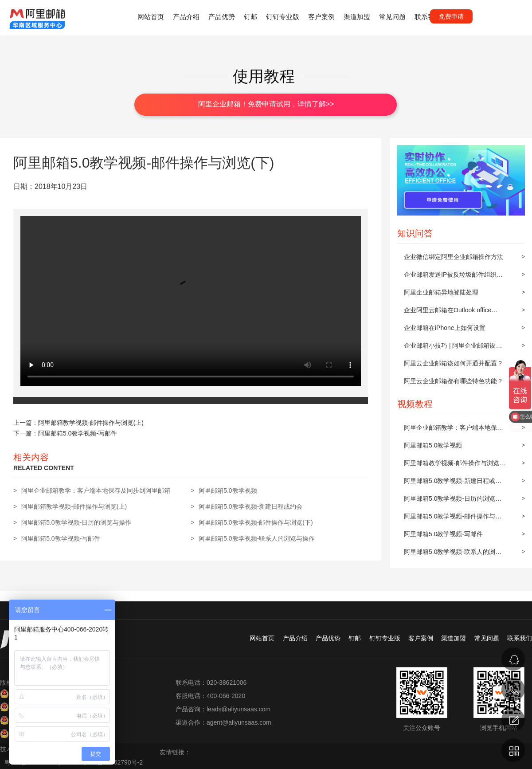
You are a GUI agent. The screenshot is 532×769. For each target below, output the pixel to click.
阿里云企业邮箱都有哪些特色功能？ (454, 381)
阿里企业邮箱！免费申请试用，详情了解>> (266, 104)
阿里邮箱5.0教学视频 (433, 445)
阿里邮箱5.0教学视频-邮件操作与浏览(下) (453, 519)
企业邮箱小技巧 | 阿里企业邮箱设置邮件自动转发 (453, 348)
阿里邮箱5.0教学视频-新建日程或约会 (453, 483)
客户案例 (321, 17)
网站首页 (151, 17)
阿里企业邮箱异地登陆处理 (441, 292)
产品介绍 (186, 17)
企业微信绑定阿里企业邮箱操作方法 (454, 257)
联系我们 (428, 17)
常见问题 (392, 17)
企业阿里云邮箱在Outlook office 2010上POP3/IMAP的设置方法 (448, 313)
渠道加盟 (357, 17)
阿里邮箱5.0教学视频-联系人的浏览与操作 (453, 554)
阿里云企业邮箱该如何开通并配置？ (454, 363)
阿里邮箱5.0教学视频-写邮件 (443, 534)
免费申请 (451, 16)
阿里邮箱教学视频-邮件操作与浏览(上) (452, 466)
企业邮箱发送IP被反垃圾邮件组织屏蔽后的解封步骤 (453, 277)
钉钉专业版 (283, 17)
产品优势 (222, 17)
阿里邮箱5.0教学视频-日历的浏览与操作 (453, 501)
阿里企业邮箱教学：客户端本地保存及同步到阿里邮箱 (454, 430)
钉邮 (250, 17)
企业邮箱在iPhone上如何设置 (445, 328)
